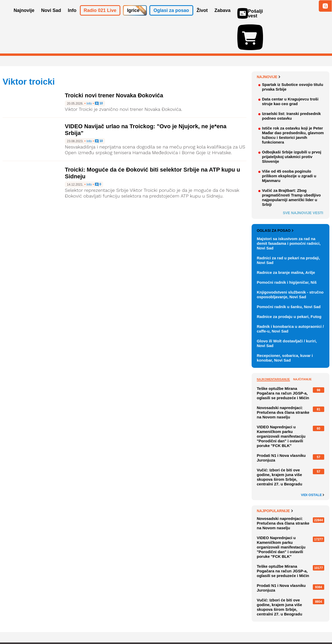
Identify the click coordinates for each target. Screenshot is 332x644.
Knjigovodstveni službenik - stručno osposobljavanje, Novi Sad (290, 264)
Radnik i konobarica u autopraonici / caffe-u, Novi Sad (290, 299)
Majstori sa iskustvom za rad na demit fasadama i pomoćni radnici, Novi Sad (289, 213)
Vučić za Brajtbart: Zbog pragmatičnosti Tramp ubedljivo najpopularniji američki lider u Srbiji (291, 167)
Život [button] (202, 18)
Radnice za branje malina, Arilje (286, 242)
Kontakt (59, 624)
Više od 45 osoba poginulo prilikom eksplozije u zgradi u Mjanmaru (289, 146)
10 (99, 73)
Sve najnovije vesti (303, 183)
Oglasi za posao (275, 200)
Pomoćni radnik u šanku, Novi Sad (289, 277)
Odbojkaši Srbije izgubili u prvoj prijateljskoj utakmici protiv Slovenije (292, 127)
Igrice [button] (133, 18)
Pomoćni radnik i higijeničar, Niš (287, 252)
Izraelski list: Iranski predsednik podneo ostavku (291, 86)
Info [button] (72, 18)
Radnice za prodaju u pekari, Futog (289, 286)
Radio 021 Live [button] (100, 18)
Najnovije (269, 47)
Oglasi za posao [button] (171, 18)
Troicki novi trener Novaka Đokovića (114, 65)
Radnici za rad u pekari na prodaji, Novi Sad (288, 230)
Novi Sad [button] (51, 18)
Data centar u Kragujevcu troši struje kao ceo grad (290, 71)
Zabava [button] (223, 18)
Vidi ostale (313, 465)
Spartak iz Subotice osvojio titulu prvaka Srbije (293, 57)
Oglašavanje (36, 624)
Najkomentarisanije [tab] (273, 349)
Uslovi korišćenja (108, 624)
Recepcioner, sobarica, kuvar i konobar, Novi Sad (285, 328)
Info (89, 73)
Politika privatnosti (144, 624)
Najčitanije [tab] (302, 349)
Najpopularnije (275, 481)
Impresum (79, 624)
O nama (13, 624)
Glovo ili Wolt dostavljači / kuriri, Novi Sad (287, 313)
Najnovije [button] (24, 18)
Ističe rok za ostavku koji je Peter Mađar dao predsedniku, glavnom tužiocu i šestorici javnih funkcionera (293, 105)
